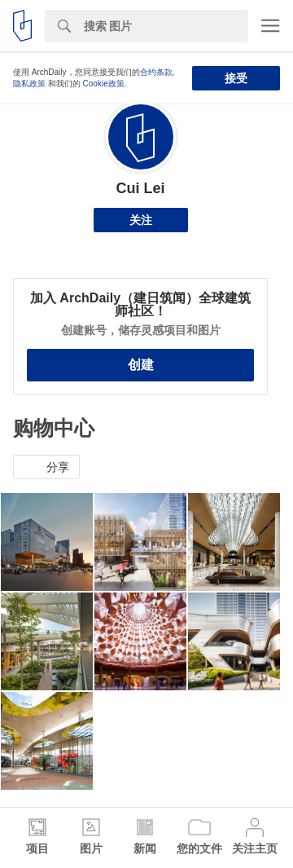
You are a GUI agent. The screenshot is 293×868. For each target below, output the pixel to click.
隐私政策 (29, 84)
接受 (236, 78)
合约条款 (156, 72)
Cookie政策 (104, 84)
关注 (141, 220)
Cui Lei (140, 188)
